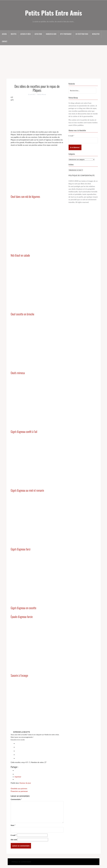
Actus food (38, 34)
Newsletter (96, 34)
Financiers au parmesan (19, 791)
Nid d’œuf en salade (20, 255)
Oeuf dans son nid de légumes (25, 197)
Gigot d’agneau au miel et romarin (27, 490)
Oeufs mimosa (18, 373)
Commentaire (16, 799)
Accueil (4, 34)
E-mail (14, 835)
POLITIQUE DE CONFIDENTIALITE (82, 175)
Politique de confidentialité (21, 862)
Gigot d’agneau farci (21, 549)
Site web (14, 840)
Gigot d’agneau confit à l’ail (24, 432)
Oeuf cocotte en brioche (22, 314)
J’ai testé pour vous (82, 34)
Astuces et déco (26, 34)
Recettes (14, 34)
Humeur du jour (51, 34)
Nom (13, 825)
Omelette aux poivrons (19, 789)
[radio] (39, 743)
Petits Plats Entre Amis (53, 13)
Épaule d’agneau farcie (22, 617)
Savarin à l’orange (19, 675)
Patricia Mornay (42, 94)
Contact (5, 41)
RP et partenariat (66, 34)
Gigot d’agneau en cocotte (24, 608)
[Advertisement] (53, 60)
